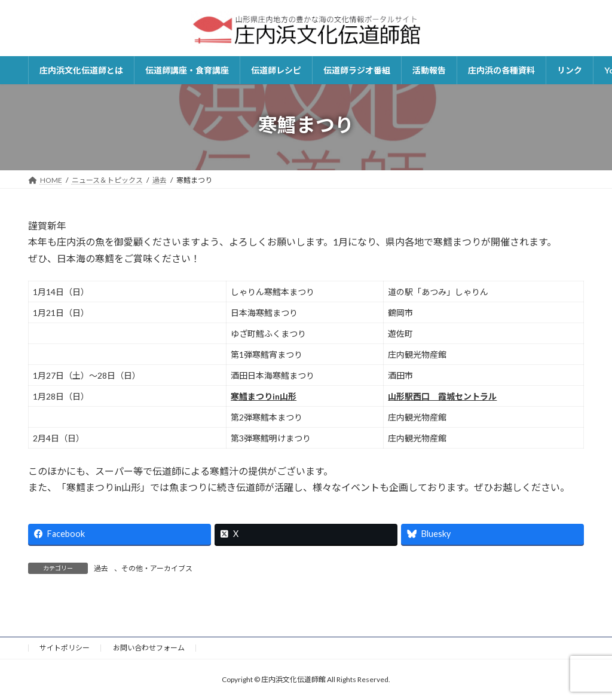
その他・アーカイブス (157, 568)
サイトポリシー (65, 648)
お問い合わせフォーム (149, 648)
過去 (101, 568)
